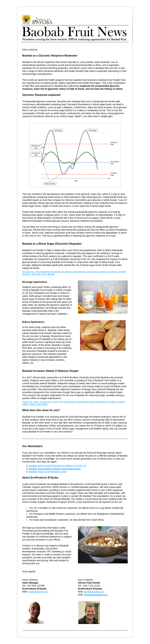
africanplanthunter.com (96, 595)
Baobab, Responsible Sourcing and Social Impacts (55, 469)
